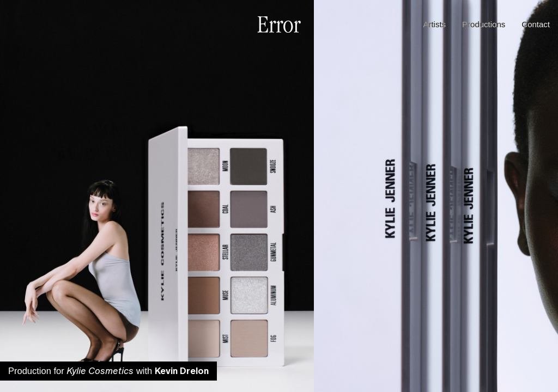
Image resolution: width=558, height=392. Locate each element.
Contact (536, 24)
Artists (434, 24)
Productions (484, 24)
